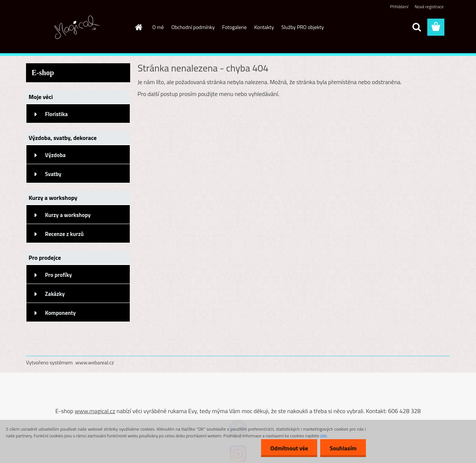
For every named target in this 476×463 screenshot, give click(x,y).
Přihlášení (399, 7)
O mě (158, 27)
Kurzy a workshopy (68, 215)
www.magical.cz (95, 411)
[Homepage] (138, 27)
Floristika (56, 114)
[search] (416, 27)
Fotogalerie (234, 27)
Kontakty (264, 27)
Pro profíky (58, 275)
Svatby (53, 174)
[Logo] (77, 28)
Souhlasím (343, 448)
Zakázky (55, 294)
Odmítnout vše (289, 448)
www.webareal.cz (95, 362)
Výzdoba (55, 155)
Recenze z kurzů (64, 234)
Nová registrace (429, 7)
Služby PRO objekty (302, 27)
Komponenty (60, 313)
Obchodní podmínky (193, 27)
